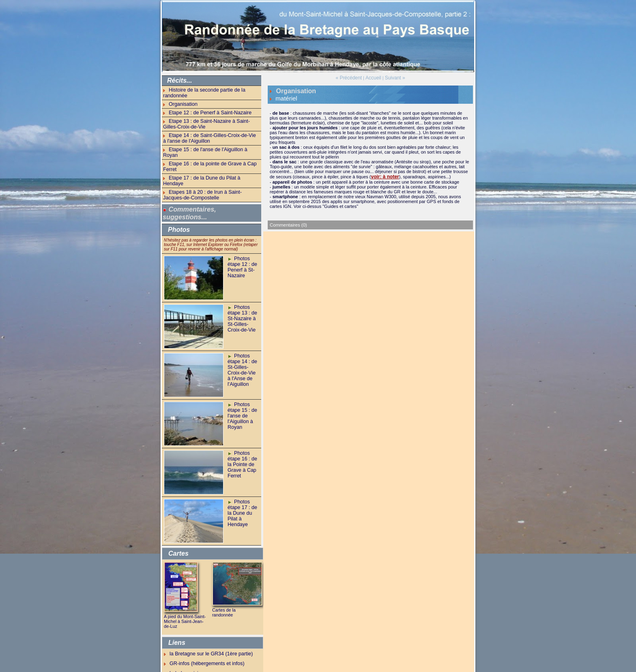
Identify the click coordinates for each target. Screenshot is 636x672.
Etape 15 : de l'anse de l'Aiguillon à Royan (210, 139)
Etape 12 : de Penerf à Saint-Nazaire (205, 105)
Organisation (181, 98)
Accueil (373, 77)
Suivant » (393, 77)
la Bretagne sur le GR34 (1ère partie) (206, 621)
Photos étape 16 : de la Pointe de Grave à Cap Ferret (243, 431)
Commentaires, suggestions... (189, 182)
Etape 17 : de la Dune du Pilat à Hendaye (210, 155)
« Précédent (350, 77)
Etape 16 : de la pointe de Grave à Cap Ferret (214, 147)
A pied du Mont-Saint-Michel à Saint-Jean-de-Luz (185, 590)
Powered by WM (318, 669)
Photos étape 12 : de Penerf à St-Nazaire (241, 234)
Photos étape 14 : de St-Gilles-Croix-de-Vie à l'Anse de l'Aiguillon (243, 334)
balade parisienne (187, 640)
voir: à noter (384, 174)
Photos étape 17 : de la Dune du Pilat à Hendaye (243, 477)
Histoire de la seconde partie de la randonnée (214, 90)
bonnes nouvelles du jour (194, 648)
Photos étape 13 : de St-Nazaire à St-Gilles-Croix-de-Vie (243, 285)
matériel (284, 97)
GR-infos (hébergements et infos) (203, 630)
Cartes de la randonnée (233, 579)
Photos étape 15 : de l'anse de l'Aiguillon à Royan (241, 383)
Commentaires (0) (288, 222)
